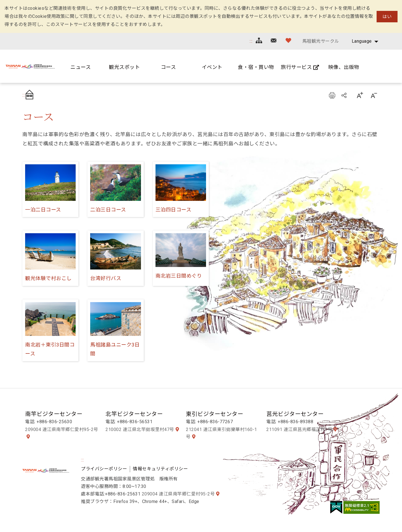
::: (251, 41)
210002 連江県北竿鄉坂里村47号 (140, 429)
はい (387, 17)
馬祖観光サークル (321, 41)
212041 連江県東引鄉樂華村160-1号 (222, 433)
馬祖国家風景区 (46, 470)
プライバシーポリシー (104, 469)
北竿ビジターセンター (134, 414)
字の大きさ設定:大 (360, 95)
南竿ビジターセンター (54, 414)
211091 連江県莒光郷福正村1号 (299, 429)
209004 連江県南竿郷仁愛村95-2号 (62, 429)
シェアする (344, 95)
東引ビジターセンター (215, 414)
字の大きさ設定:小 (374, 95)
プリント (332, 95)
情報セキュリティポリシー (160, 469)
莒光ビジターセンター (295, 414)
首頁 (31, 95)
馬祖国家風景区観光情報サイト (30, 66)
